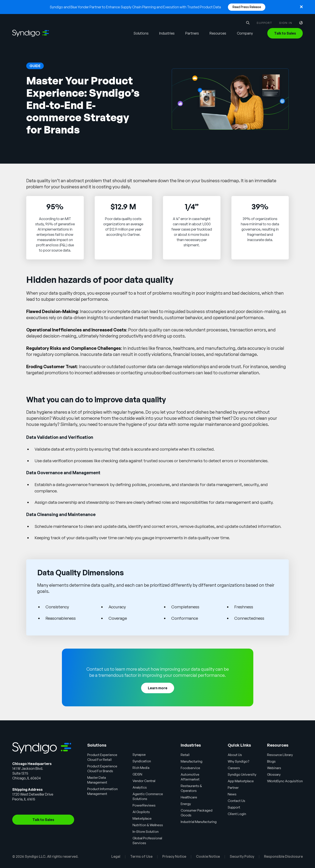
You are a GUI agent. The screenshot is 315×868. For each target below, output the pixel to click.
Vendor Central (145, 781)
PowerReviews (145, 805)
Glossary (275, 774)
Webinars (275, 768)
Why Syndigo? (239, 761)
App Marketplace (241, 781)
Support (264, 23)
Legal (116, 856)
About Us (235, 755)
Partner (234, 787)
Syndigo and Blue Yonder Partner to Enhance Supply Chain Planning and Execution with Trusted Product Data (135, 7)
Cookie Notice (208, 856)
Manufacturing (192, 761)
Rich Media (142, 768)
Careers (234, 768)
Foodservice (190, 768)
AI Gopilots (142, 812)
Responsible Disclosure (283, 856)
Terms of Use (141, 856)
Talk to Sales (285, 33)
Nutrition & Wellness (149, 825)
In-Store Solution (147, 831)
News (232, 794)
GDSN (138, 774)
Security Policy (242, 856)
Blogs (272, 761)
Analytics (140, 787)
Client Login (237, 814)
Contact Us (237, 801)
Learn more (158, 688)
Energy (186, 804)
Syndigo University (242, 774)
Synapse (140, 754)
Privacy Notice (174, 856)
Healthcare (189, 797)
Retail (185, 755)
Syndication (143, 761)
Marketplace (143, 818)
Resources (218, 33)
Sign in (286, 23)
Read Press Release (247, 7)
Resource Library (281, 755)
